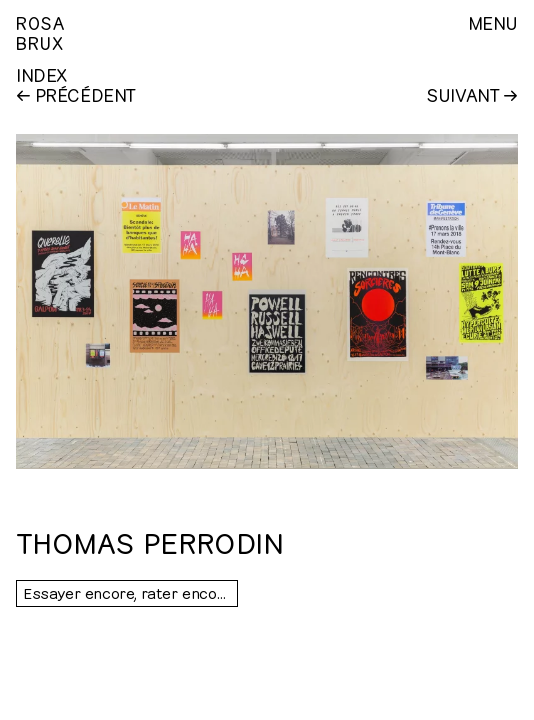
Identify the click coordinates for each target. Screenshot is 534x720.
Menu (493, 22)
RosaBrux (40, 31)
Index (41, 74)
